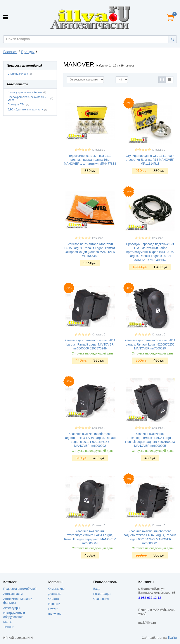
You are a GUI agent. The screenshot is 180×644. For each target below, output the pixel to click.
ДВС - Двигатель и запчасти (25, 110)
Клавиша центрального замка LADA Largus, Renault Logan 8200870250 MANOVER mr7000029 (150, 344)
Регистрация (102, 594)
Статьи (53, 609)
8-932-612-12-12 (150, 598)
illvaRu (172, 638)
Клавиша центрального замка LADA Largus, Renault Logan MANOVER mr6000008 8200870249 (90, 344)
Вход (97, 589)
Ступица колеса (18, 74)
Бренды (28, 52)
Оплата (54, 599)
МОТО (8, 622)
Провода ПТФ (16, 105)
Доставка (55, 594)
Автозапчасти (13, 594)
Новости (54, 604)
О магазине (56, 589)
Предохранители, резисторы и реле (27, 99)
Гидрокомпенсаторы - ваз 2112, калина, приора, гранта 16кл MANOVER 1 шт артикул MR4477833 (90, 160)
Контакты (55, 614)
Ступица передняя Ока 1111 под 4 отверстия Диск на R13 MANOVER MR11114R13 (150, 160)
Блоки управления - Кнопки (25, 92)
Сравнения (101, 599)
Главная (10, 52)
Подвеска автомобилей (20, 589)
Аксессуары (12, 608)
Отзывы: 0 (99, 150)
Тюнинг (8, 627)
